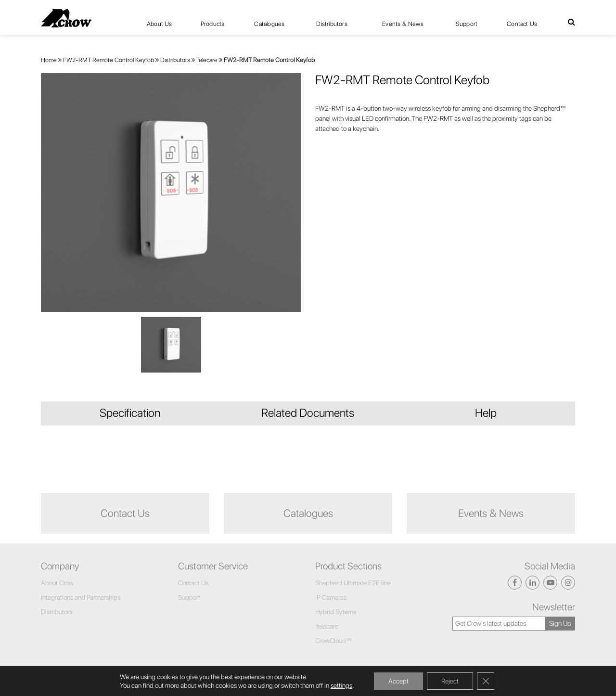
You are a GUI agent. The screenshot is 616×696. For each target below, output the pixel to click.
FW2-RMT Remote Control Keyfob (109, 60)
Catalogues (269, 24)
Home (49, 60)
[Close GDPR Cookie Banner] (486, 681)
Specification (130, 413)
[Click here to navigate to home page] (66, 18)
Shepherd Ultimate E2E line (353, 583)
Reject (450, 681)
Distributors (332, 24)
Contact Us (522, 24)
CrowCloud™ (334, 641)
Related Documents (308, 413)
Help (486, 413)
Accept (398, 681)
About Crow (57, 583)
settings (341, 685)
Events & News (403, 24)
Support (467, 24)
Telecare (207, 60)
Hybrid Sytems (336, 612)
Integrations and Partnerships (81, 597)
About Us (160, 24)
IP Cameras (331, 597)
